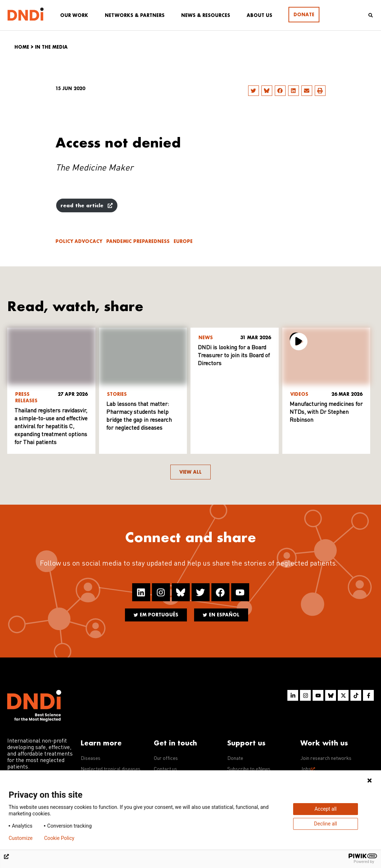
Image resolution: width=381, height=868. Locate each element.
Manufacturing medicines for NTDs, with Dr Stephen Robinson (326, 412)
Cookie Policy (59, 838)
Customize (21, 838)
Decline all (326, 824)
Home (22, 47)
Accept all (326, 809)
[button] (254, 91)
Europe (183, 241)
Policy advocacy (79, 241)
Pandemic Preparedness (138, 241)
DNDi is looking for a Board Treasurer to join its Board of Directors (234, 356)
